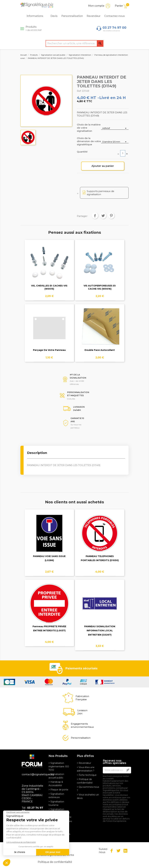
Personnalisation (72, 16)
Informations (37, 16)
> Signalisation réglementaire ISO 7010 (59, 766)
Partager (95, 216)
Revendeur (94, 16)
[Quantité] (123, 153)
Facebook (112, 851)
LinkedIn (125, 851)
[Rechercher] (74, 43)
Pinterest (111, 216)
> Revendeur (84, 763)
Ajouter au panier (103, 166)
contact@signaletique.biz (33, 774)
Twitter (119, 851)
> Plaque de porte (58, 790)
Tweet (103, 216)
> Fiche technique (87, 775)
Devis (54, 16)
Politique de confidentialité (55, 862)
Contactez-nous (115, 16)
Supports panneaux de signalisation (101, 193)
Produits (34, 28)
